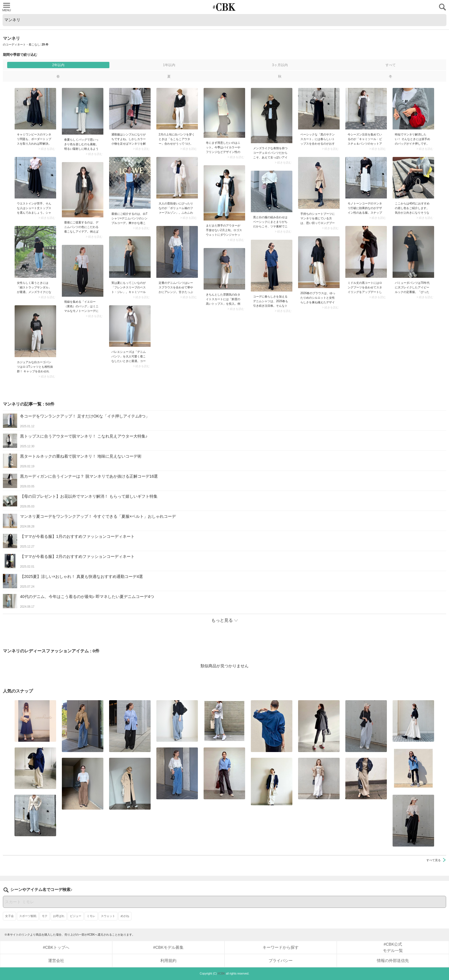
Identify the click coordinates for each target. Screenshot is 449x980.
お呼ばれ (59, 916)
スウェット (108, 916)
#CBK (221, 974)
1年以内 (169, 65)
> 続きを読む (47, 149)
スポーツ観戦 (28, 916)
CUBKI (224, 7)
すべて (391, 65)
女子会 (9, 916)
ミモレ (91, 916)
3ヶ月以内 (280, 65)
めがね (125, 916)
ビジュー (76, 916)
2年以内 (58, 65)
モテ (45, 916)
